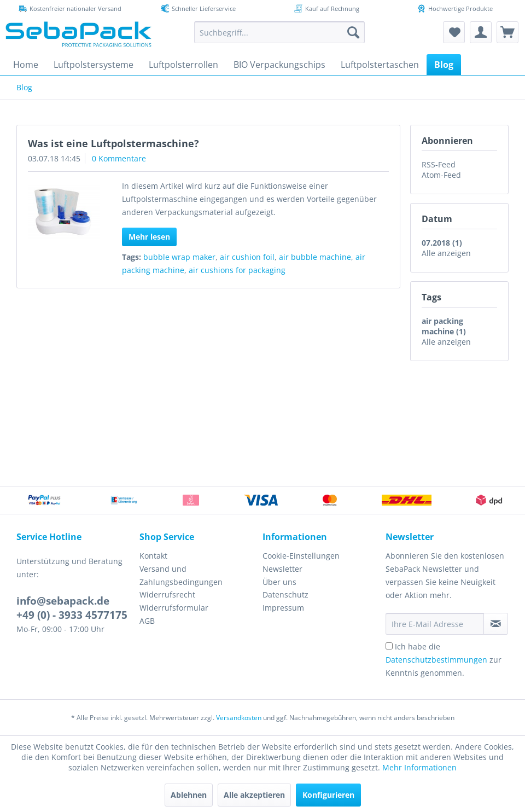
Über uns (279, 582)
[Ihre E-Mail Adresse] (435, 624)
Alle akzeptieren (254, 795)
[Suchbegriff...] (279, 32)
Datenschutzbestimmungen (436, 660)
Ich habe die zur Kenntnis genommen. (444, 660)
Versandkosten (239, 718)
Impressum (283, 608)
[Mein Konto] (481, 32)
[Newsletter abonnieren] (496, 624)
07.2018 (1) (442, 243)
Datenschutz (285, 594)
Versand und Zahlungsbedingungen (181, 575)
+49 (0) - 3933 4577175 (72, 615)
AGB (147, 621)
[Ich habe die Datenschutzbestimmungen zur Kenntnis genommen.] (389, 646)
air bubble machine (315, 257)
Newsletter (282, 569)
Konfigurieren (328, 795)
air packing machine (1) (444, 326)
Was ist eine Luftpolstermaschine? (113, 143)
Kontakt (153, 556)
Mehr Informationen (419, 767)
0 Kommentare (119, 158)
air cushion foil (247, 257)
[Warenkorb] (507, 32)
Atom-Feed (441, 175)
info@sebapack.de (63, 601)
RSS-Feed (439, 164)
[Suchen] (353, 32)
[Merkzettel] (454, 32)
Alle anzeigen (446, 253)
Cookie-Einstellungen (301, 556)
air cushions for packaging (237, 270)
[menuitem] (279, 32)
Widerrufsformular (174, 608)
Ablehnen (189, 795)
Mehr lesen (149, 237)
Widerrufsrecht (167, 594)
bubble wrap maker (179, 257)
